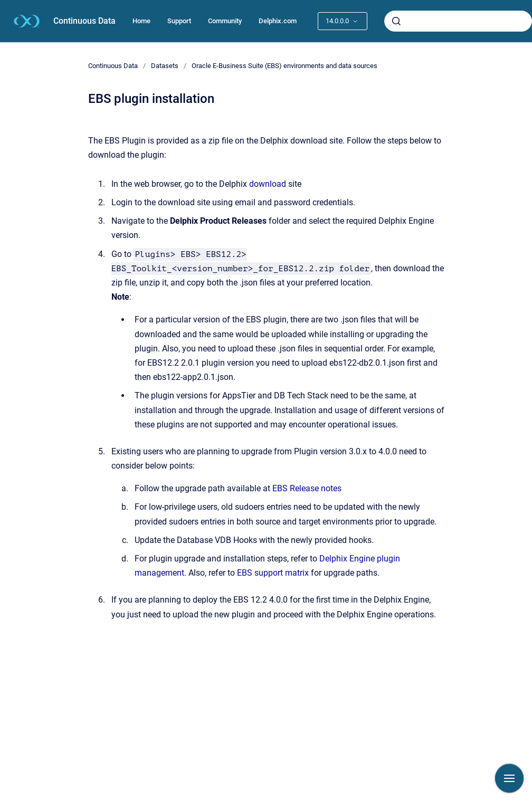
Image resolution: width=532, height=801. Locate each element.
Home (141, 21)
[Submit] (396, 21)
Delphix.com (278, 21)
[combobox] (458, 21)
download (268, 184)
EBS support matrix (273, 573)
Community (225, 21)
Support (179, 21)
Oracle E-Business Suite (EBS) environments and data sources (284, 66)
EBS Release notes (307, 488)
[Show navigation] (509, 778)
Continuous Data (84, 21)
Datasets (165, 66)
